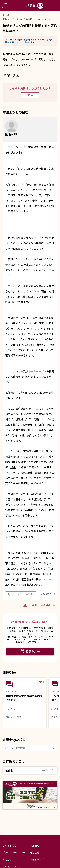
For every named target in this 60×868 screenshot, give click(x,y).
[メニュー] (6, 6)
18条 (13, 467)
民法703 (41, 579)
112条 (16, 574)
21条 (28, 419)
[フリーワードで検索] (28, 748)
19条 (39, 473)
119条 (11, 569)
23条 (41, 424)
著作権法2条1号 (44, 206)
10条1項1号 (30, 345)
